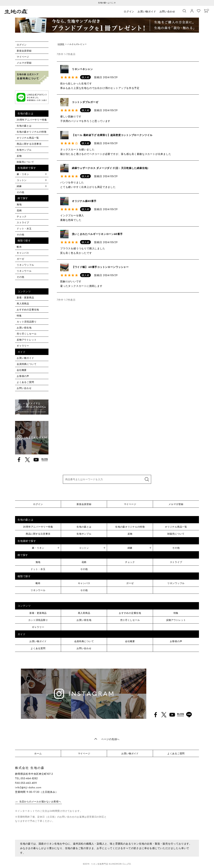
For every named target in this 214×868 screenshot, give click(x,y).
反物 (19, 156)
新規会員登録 (24, 51)
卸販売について (25, 162)
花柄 (19, 210)
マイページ (23, 57)
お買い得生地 (24, 328)
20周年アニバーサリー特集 (32, 120)
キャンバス (23, 253)
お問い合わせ (168, 12)
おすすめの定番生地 (28, 309)
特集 (19, 315)
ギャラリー (23, 346)
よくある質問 (38, 648)
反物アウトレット (27, 340)
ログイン (129, 12)
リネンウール (24, 271)
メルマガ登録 (24, 63)
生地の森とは (24, 126)
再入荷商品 (23, 303)
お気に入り (199, 11)
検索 (147, 479)
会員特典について (27, 364)
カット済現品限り (27, 321)
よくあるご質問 (25, 382)
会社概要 (22, 370)
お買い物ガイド (147, 12)
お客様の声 (23, 376)
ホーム (38, 753)
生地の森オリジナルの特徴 (32, 132)
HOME (61, 44)
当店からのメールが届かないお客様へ (40, 801)
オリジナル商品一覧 (28, 138)
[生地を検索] (185, 11)
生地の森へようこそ (107, 3)
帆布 (19, 247)
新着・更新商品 (25, 297)
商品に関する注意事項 (29, 144)
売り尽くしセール (27, 334)
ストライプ (23, 222)
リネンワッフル (25, 265)
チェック (22, 216)
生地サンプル (24, 150)
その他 (20, 192)
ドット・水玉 (24, 228)
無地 (19, 204)
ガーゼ (20, 259)
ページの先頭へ (110, 739)
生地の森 (17, 12)
